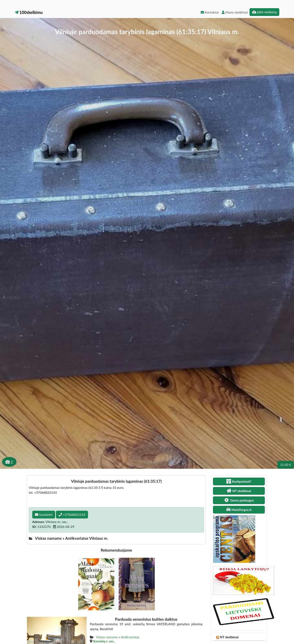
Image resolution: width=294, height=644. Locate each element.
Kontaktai (210, 12)
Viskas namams (107, 637)
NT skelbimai (229, 637)
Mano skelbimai (235, 12)
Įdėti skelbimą (264, 12)
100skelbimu (29, 12)
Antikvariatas (130, 637)
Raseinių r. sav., (104, 641)
